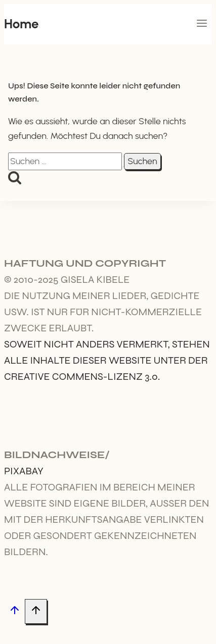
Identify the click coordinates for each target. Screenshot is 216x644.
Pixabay (24, 471)
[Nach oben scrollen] (14, 612)
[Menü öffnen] (202, 24)
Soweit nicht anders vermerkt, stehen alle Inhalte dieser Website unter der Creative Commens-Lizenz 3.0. (107, 360)
